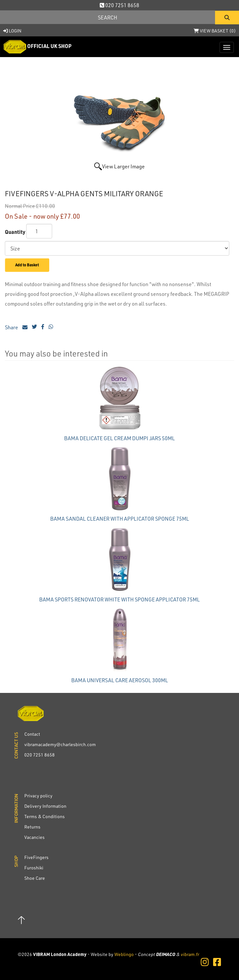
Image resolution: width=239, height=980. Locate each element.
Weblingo (124, 954)
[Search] (108, 17)
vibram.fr (190, 954)
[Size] (117, 248)
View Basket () (215, 31)
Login (12, 31)
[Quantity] (39, 231)
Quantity (15, 232)
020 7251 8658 (119, 5)
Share (16, 327)
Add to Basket (27, 265)
